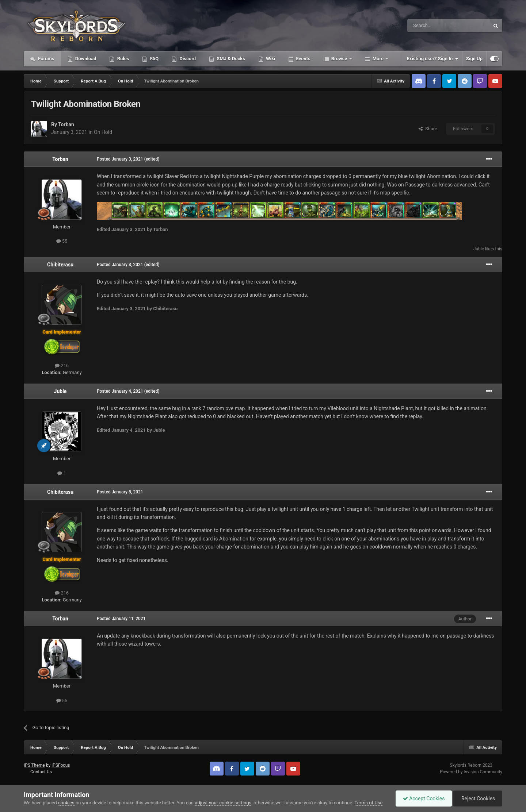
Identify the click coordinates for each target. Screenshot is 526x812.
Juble (479, 249)
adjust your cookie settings (223, 803)
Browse (339, 59)
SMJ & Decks (230, 59)
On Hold (103, 132)
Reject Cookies (477, 798)
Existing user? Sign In (433, 59)
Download (85, 59)
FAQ (154, 59)
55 (62, 241)
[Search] (431, 26)
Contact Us (41, 772)
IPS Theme (34, 765)
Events (302, 59)
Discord (187, 59)
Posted (120, 159)
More (378, 59)
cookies (66, 803)
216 (62, 365)
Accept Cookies (422, 798)
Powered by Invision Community (471, 772)
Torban (66, 124)
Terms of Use (369, 803)
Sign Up (474, 59)
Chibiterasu (60, 265)
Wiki (270, 59)
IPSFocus (61, 765)
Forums (46, 59)
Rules (122, 59)
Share (428, 129)
